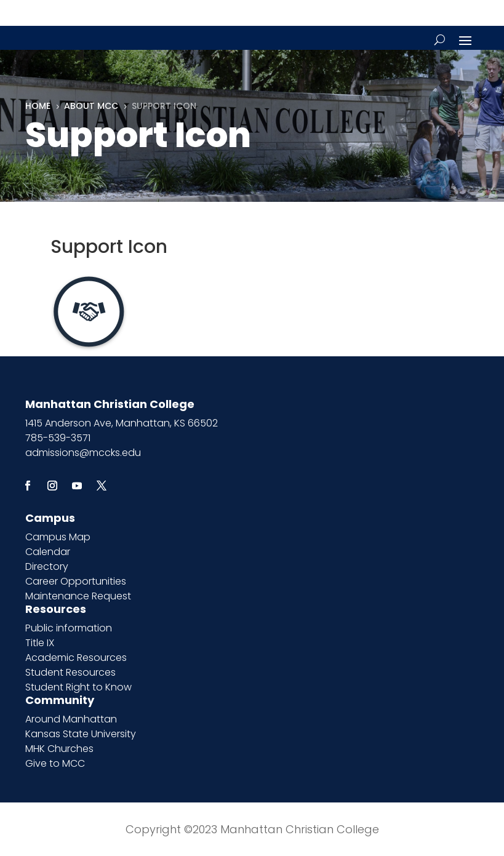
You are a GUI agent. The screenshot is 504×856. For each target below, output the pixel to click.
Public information (69, 628)
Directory (47, 566)
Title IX (40, 643)
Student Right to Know (78, 687)
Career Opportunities (76, 581)
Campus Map (58, 537)
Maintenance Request (78, 596)
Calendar (48, 552)
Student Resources (70, 672)
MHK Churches (59, 749)
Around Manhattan (71, 719)
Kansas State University (81, 734)
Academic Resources (76, 658)
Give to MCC (55, 763)
